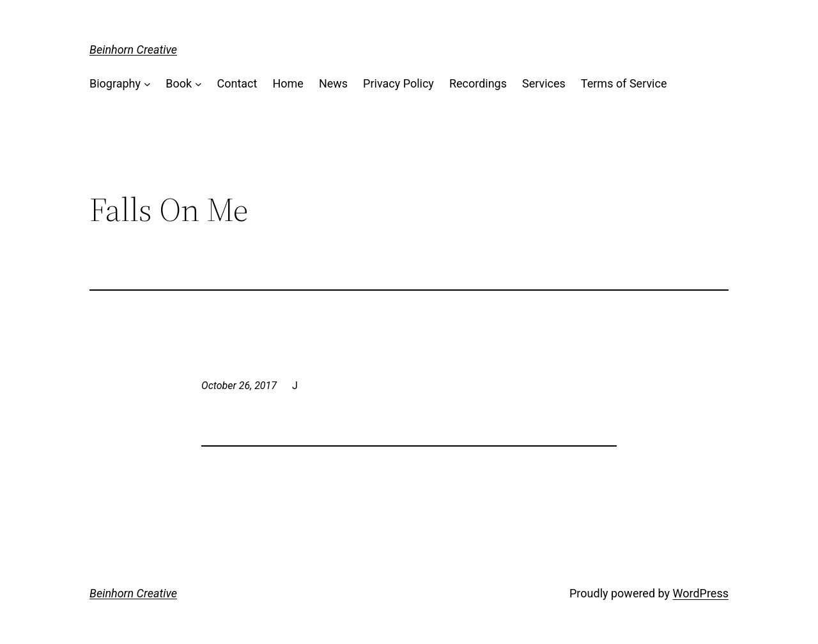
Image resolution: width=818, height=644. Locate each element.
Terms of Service (624, 83)
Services (544, 83)
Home (288, 83)
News (333, 83)
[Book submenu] (198, 84)
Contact (237, 83)
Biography (115, 83)
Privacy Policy (398, 83)
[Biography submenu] (147, 84)
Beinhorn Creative (133, 50)
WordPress (701, 593)
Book (179, 83)
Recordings (478, 83)
